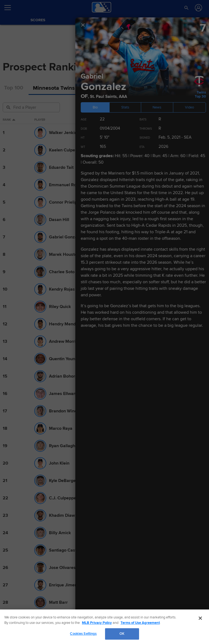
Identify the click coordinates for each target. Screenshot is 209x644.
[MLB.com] (15, 626)
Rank (9, 120)
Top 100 (14, 88)
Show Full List (105, 223)
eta (189, 120)
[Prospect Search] (32, 107)
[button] (187, 8)
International (179, 88)
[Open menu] (10, 8)
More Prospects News (28, 409)
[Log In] (198, 8)
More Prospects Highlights (33, 587)
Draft (149, 88)
